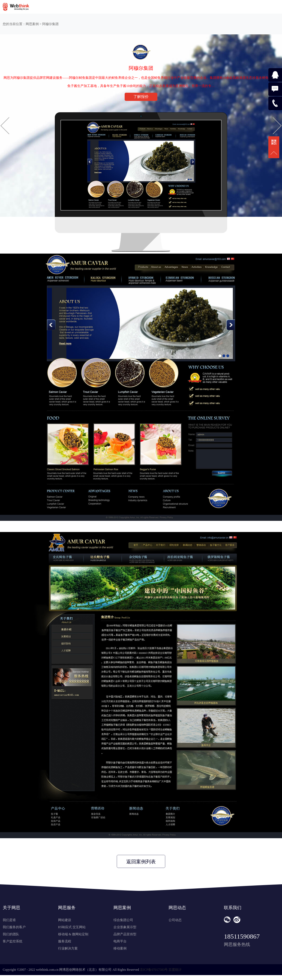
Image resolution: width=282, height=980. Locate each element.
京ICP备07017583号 (154, 970)
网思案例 (32, 24)
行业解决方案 (68, 948)
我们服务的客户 (14, 927)
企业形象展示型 (125, 927)
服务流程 (65, 941)
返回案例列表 (141, 862)
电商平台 (120, 941)
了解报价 (141, 97)
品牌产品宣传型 (125, 934)
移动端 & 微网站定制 (73, 934)
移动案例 (120, 948)
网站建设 (65, 920)
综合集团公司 (123, 920)
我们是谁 (9, 920)
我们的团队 (11, 934)
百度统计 (175, 970)
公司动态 (175, 920)
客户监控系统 (13, 941)
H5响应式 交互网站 (72, 927)
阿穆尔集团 (50, 24)
